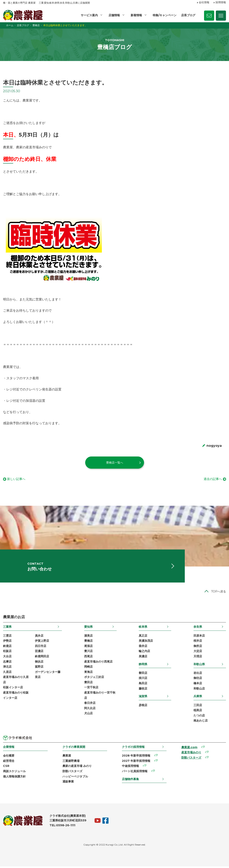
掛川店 (143, 680)
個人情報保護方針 (14, 778)
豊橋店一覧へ (115, 463)
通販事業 (68, 783)
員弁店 (39, 637)
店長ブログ (188, 15)
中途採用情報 (130, 768)
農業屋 (67, 757)
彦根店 (143, 707)
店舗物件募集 (130, 780)
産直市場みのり (191, 754)
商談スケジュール (14, 773)
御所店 (198, 648)
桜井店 (198, 642)
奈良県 (198, 628)
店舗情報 (114, 15)
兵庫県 (198, 698)
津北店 (7, 668)
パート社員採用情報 (135, 773)
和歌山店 (199, 690)
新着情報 (136, 15)
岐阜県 (143, 628)
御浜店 (39, 663)
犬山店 (88, 715)
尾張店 (88, 648)
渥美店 (88, 637)
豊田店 (88, 684)
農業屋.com (189, 749)
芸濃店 (39, 653)
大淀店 (198, 653)
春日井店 (90, 704)
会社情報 (204, 3)
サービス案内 (89, 15)
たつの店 (199, 717)
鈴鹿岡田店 (42, 658)
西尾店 (88, 658)
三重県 (7, 628)
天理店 (198, 658)
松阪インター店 (13, 689)
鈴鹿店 (7, 648)
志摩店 (7, 663)
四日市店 (41, 648)
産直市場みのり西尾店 (98, 663)
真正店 (143, 637)
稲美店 (198, 712)
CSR (6, 768)
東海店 (88, 673)
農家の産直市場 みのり (77, 768)
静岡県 (143, 666)
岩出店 (198, 675)
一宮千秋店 (91, 689)
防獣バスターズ (72, 773)
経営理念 (9, 762)
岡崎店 (88, 668)
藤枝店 (143, 690)
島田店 (143, 685)
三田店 (198, 707)
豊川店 (88, 653)
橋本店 (198, 685)
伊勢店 (7, 642)
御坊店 (198, 680)
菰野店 (39, 668)
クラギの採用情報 (133, 748)
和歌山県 (199, 666)
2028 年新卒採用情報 (136, 757)
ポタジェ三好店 (94, 679)
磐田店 (143, 675)
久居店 (7, 673)
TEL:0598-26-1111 (62, 827)
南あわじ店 (201, 722)
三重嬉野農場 (71, 762)
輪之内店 (144, 653)
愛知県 (88, 628)
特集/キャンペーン (165, 15)
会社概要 (9, 757)
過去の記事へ (212, 479)
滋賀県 (143, 698)
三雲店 (7, 637)
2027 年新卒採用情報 (136, 762)
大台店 (7, 658)
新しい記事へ (17, 479)
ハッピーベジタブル (75, 778)
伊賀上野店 (42, 642)
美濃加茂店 (146, 642)
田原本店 (199, 637)
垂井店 (143, 648)
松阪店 (7, 653)
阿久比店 (90, 710)
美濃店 (143, 658)
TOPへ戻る (219, 593)
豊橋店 (88, 642)
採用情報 (221, 3)
